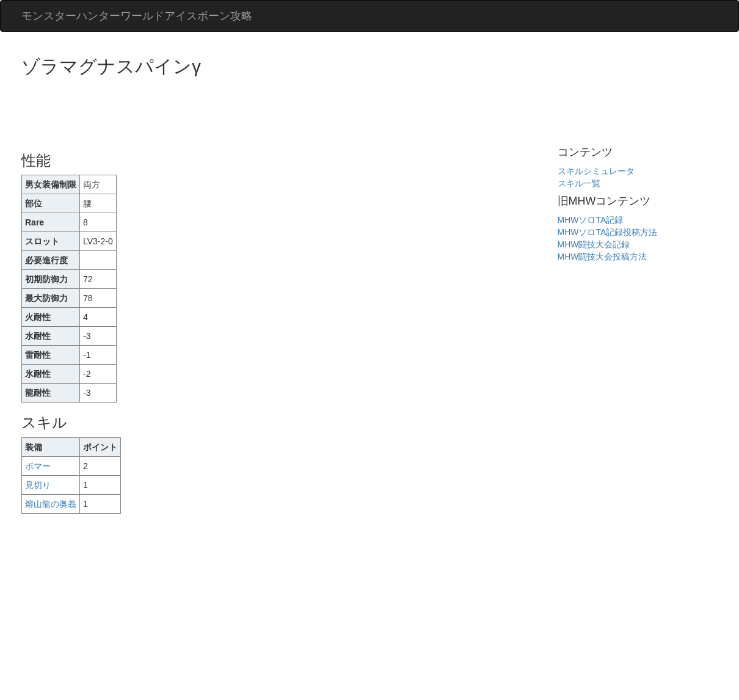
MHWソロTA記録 (591, 220)
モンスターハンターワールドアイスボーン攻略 (137, 16)
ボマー (38, 466)
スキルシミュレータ (596, 171)
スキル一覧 (579, 183)
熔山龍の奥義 (51, 504)
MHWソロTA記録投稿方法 (608, 232)
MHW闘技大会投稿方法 (602, 257)
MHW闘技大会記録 (594, 244)
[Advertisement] (244, 110)
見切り (38, 485)
